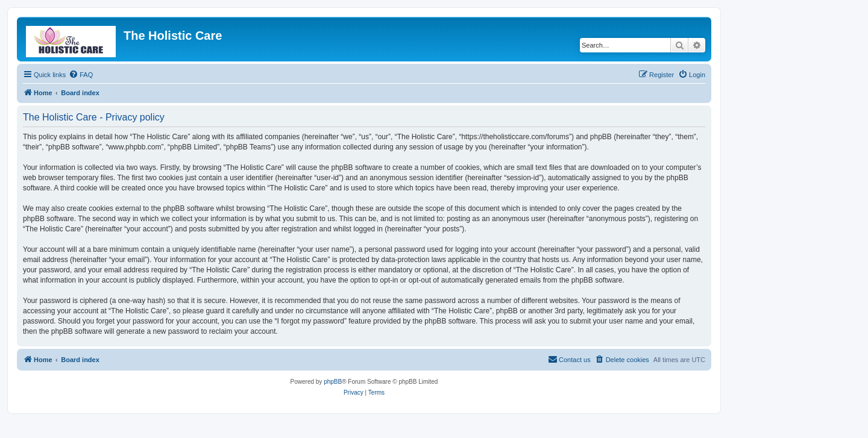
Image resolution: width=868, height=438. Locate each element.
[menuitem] (81, 75)
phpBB (333, 382)
